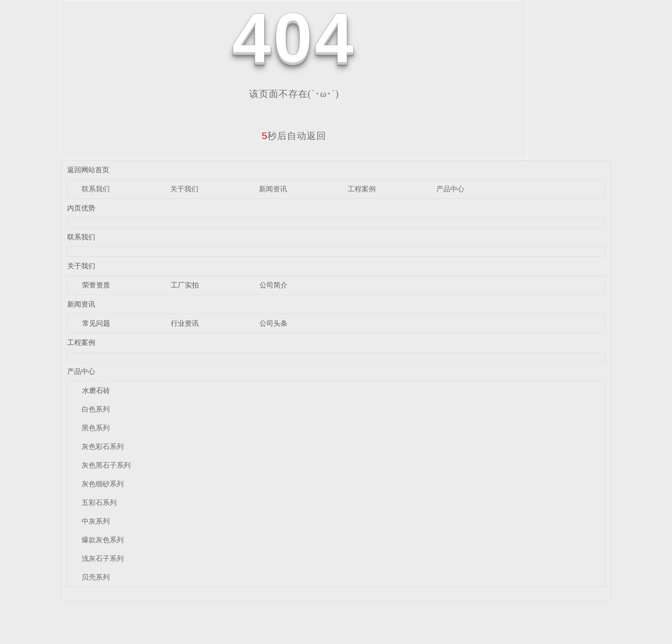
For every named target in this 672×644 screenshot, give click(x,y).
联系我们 (96, 189)
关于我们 (184, 189)
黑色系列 (96, 428)
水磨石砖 (96, 390)
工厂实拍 (185, 285)
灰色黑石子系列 (106, 465)
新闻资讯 (273, 189)
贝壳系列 (96, 577)
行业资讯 (185, 323)
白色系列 (96, 409)
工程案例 (362, 189)
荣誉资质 (96, 285)
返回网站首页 (88, 170)
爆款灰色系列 (103, 540)
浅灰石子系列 (103, 558)
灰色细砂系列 (103, 484)
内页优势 (81, 208)
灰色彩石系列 (103, 446)
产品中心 (450, 189)
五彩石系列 (99, 502)
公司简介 (273, 285)
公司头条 (273, 323)
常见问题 (96, 323)
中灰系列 (96, 521)
